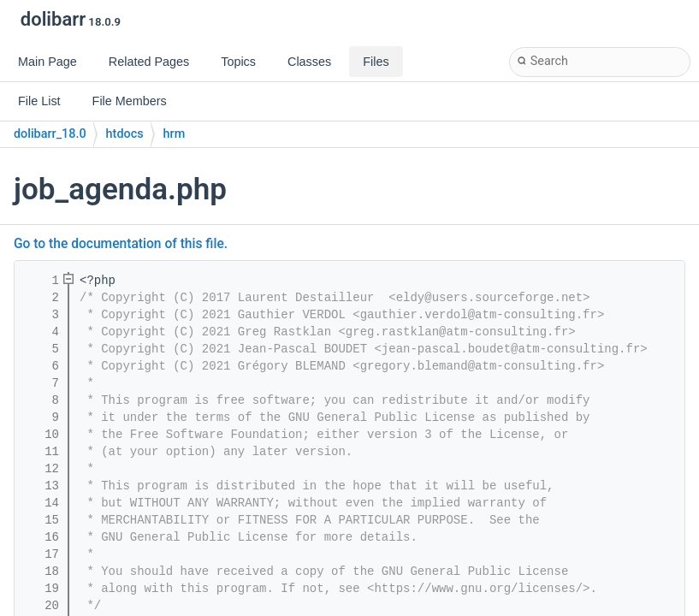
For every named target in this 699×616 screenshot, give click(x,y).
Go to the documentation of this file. (121, 244)
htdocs (125, 134)
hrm (175, 134)
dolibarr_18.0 (50, 134)
